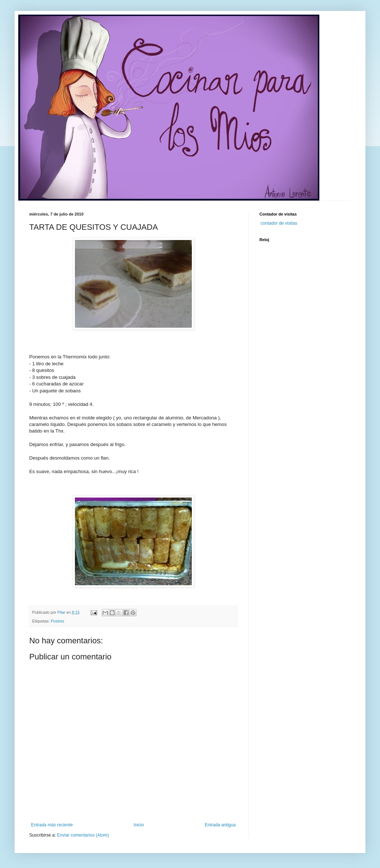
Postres (58, 621)
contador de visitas (279, 223)
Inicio (139, 825)
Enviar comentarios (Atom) (83, 835)
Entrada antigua (220, 825)
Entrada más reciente (52, 825)
